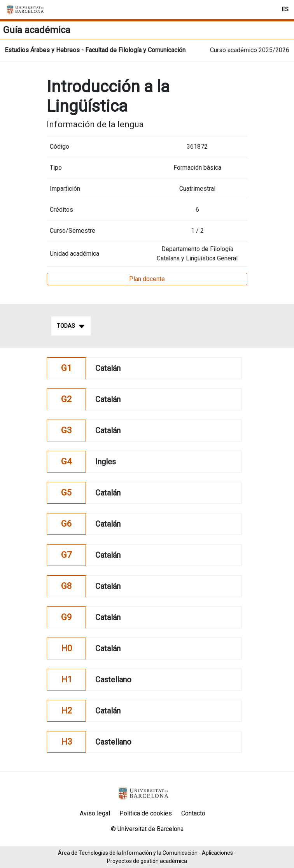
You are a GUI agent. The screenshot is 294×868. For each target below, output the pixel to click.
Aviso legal (95, 813)
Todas (71, 326)
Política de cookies (146, 813)
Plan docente (147, 279)
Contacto (193, 813)
